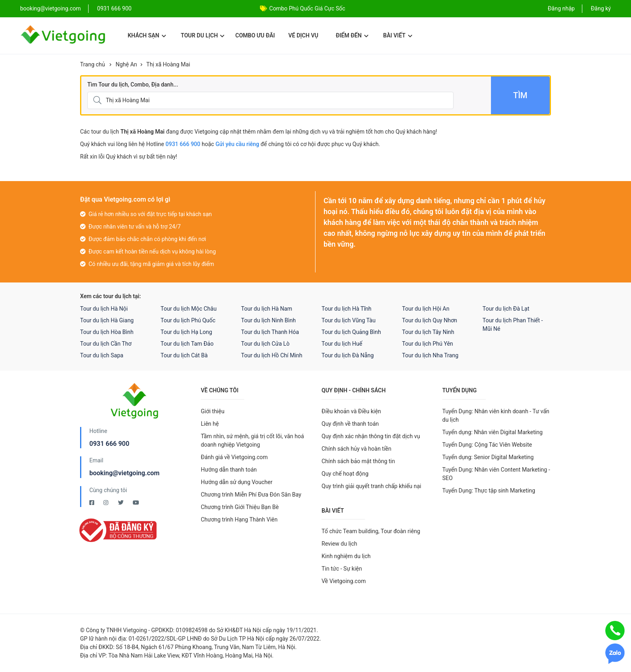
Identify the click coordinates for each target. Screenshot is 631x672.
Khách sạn (147, 35)
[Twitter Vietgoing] (121, 503)
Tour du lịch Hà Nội (104, 309)
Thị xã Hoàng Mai (168, 64)
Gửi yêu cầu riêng (237, 144)
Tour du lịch (203, 35)
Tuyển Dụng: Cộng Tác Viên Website (487, 445)
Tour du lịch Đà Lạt (506, 309)
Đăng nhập (561, 8)
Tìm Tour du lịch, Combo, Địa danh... (133, 85)
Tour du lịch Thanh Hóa (270, 332)
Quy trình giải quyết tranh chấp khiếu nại (371, 486)
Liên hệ (210, 424)
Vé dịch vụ (303, 35)
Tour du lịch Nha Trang (430, 355)
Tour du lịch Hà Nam (267, 309)
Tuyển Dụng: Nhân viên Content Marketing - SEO (496, 474)
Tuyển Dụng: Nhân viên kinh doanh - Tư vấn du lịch (496, 415)
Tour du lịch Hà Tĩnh (346, 309)
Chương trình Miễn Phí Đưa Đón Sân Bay (251, 495)
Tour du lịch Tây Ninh (428, 332)
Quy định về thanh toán (350, 424)
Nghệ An (126, 64)
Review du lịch (339, 544)
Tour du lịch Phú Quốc (188, 320)
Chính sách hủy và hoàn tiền (357, 449)
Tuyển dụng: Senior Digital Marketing (488, 457)
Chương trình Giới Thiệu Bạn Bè (240, 507)
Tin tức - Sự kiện (342, 569)
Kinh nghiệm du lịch (346, 556)
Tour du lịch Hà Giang (107, 320)
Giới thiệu (213, 411)
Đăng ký (601, 8)
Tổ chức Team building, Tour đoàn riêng (371, 531)
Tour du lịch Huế (342, 344)
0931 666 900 (114, 8)
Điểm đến (352, 35)
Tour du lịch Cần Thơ (106, 344)
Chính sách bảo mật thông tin (358, 461)
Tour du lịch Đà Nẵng (348, 355)
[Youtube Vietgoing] (136, 503)
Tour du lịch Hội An (426, 309)
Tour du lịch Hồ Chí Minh (272, 355)
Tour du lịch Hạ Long (186, 332)
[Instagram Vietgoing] (106, 503)
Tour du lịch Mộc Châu (189, 309)
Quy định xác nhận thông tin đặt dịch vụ (371, 436)
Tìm (520, 95)
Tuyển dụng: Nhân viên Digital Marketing (492, 432)
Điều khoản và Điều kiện (351, 411)
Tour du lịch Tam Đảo (187, 344)
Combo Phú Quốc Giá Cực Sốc (307, 8)
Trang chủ (93, 64)
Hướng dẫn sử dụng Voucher (237, 482)
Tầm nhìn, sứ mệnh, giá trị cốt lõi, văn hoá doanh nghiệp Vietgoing (252, 440)
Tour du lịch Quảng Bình (351, 332)
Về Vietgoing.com (344, 581)
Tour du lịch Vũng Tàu (348, 320)
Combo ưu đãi (255, 35)
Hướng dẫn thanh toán (229, 470)
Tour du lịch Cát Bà (184, 355)
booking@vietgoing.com (124, 473)
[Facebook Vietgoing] (92, 503)
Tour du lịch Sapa (102, 355)
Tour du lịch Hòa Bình (107, 332)
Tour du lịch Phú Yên (428, 344)
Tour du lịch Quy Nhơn (430, 320)
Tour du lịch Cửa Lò (265, 344)
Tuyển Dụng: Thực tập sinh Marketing (489, 491)
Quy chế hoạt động (345, 474)
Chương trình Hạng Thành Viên (239, 519)
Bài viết (398, 35)
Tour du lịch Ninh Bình (268, 320)
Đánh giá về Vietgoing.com (234, 457)
